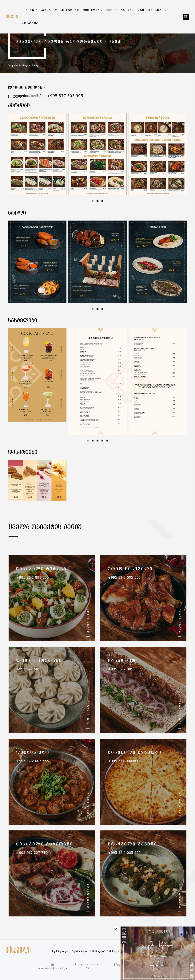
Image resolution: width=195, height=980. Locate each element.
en (186, 17)
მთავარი (13, 66)
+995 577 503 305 (65, 96)
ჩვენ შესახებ (60, 951)
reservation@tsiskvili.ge (53, 968)
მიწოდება (99, 951)
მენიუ (113, 951)
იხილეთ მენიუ (30, 66)
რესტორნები (80, 951)
